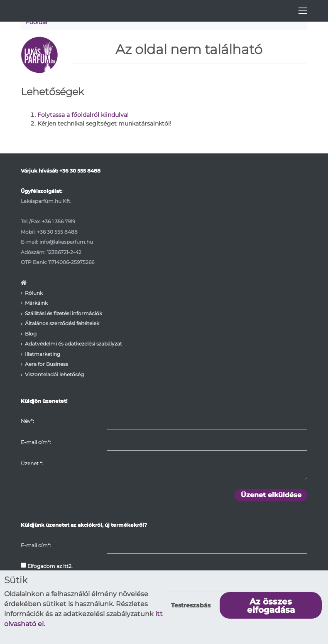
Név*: (27, 421)
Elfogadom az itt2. (47, 566)
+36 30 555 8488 (80, 171)
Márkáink (36, 303)
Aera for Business (47, 364)
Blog (31, 334)
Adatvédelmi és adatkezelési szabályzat (73, 344)
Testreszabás (191, 605)
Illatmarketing (43, 354)
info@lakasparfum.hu (66, 242)
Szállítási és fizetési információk (64, 313)
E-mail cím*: (36, 442)
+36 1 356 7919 (59, 221)
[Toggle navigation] (303, 11)
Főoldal (37, 22)
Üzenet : (32, 463)
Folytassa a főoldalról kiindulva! (83, 115)
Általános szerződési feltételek (62, 323)
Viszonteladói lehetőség (54, 374)
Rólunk (34, 293)
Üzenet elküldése (271, 495)
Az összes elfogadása (271, 606)
